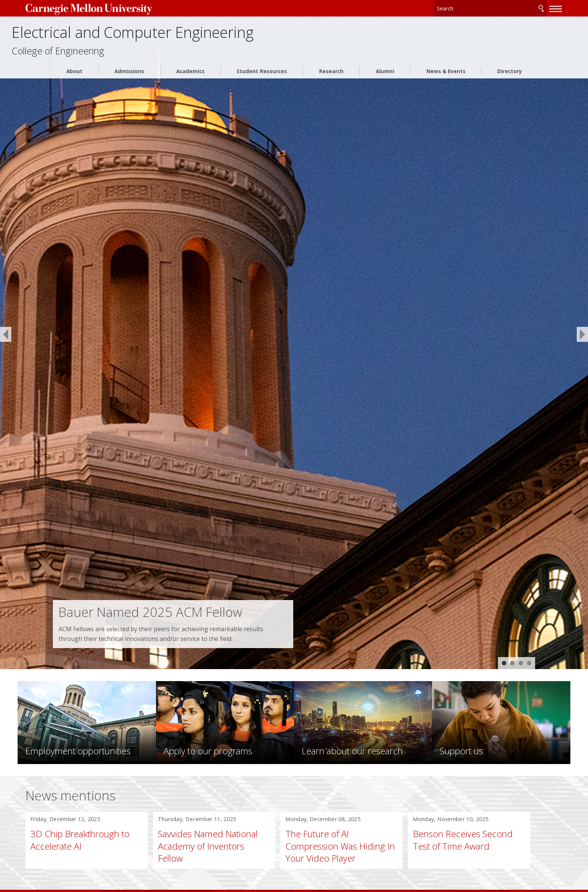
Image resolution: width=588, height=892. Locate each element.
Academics (190, 77)
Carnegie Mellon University (113, 8)
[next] (582, 334)
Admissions (129, 77)
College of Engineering (103, 56)
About (74, 77)
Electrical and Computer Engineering (206, 35)
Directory (510, 77)
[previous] (6, 334)
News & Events (446, 77)
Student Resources (262, 77)
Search (514, 7)
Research (331, 77)
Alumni (385, 77)
